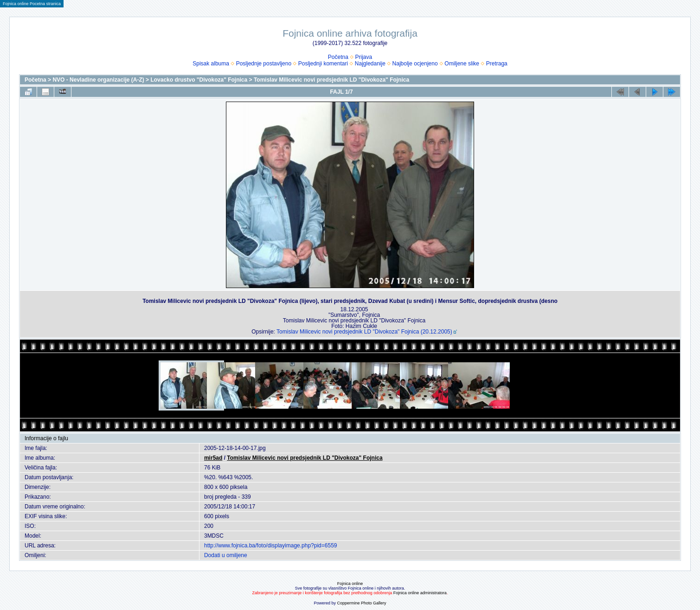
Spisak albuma (211, 64)
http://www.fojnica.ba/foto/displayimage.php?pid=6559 (271, 546)
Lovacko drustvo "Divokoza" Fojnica (199, 80)
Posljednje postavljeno (264, 64)
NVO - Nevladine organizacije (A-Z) (98, 80)
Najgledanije (370, 64)
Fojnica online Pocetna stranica (32, 4)
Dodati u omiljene (226, 555)
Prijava (364, 57)
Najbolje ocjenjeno (415, 64)
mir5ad (213, 458)
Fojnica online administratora (420, 593)
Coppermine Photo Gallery (361, 603)
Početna (338, 57)
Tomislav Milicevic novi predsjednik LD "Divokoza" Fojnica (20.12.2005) (364, 332)
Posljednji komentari (323, 64)
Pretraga (497, 64)
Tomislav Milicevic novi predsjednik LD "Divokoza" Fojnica (331, 80)
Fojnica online (350, 584)
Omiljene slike (462, 64)
